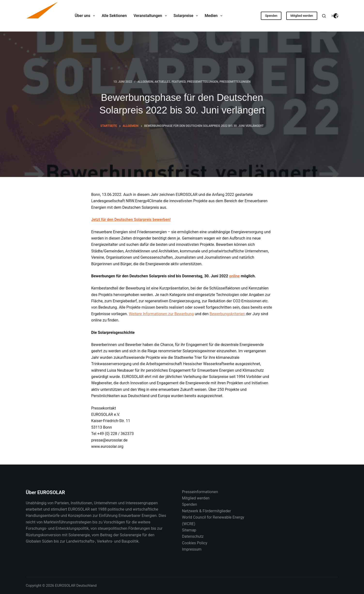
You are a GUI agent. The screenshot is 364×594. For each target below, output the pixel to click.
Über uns (86, 16)
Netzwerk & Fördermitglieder (207, 511)
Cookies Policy (195, 543)
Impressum (192, 549)
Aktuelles (162, 82)
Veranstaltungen (151, 16)
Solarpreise (187, 16)
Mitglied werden (302, 16)
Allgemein (145, 82)
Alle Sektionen (114, 16)
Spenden (271, 16)
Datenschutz (193, 536)
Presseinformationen (200, 492)
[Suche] (324, 16)
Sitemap (189, 530)
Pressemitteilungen (202, 82)
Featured (179, 82)
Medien (214, 16)
